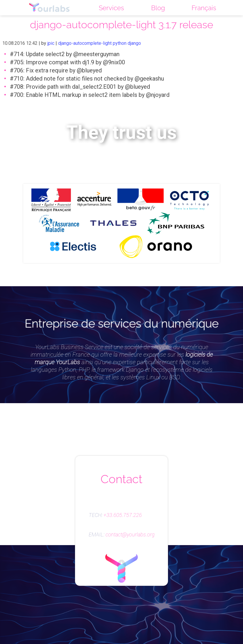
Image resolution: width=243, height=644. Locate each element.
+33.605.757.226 (123, 515)
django (134, 43)
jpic (51, 43)
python (120, 43)
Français (204, 8)
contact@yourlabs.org (130, 535)
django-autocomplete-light (85, 43)
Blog (158, 8)
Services (111, 8)
